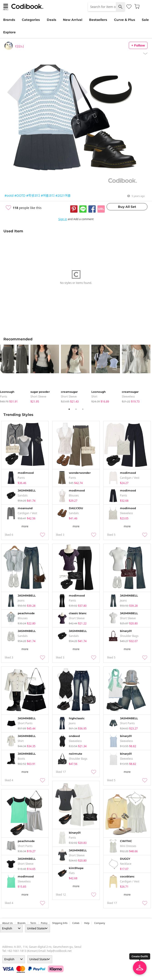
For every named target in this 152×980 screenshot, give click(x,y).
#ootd (9, 195)
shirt (94, 397)
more (25, 526)
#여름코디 (48, 195)
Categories (31, 20)
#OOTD (20, 195)
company (100, 923)
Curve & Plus (125, 20)
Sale (145, 20)
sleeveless (128, 397)
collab (76, 923)
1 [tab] (69, 409)
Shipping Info (60, 923)
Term (33, 923)
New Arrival (73, 20)
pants (4, 397)
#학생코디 (33, 195)
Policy (44, 923)
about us (7, 923)
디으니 (19, 46)
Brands (9, 20)
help (87, 923)
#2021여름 (63, 195)
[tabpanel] (15, 374)
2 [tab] (76, 409)
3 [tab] (83, 409)
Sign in (63, 219)
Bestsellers (98, 20)
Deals (51, 20)
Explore (9, 32)
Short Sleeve (38, 397)
